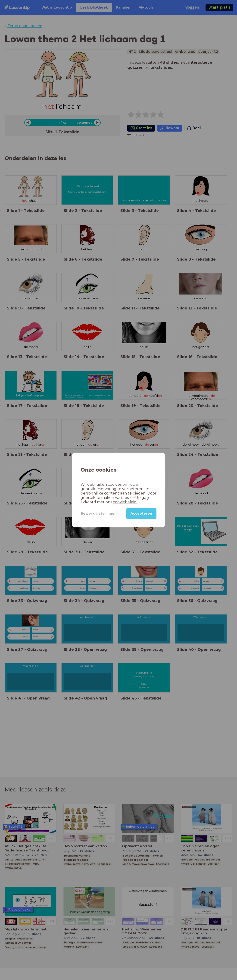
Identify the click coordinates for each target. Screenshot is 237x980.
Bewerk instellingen (99, 514)
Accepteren (141, 514)
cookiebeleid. (125, 502)
